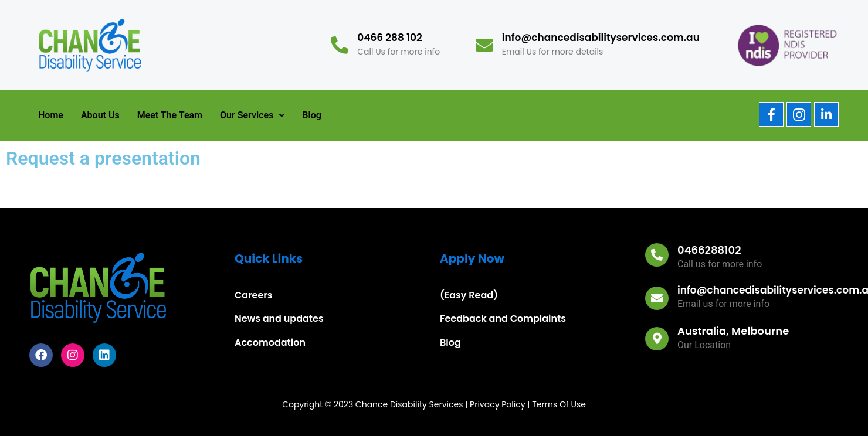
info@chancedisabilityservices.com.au (601, 38)
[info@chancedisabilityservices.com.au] (484, 45)
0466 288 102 (390, 38)
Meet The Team (170, 115)
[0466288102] (657, 255)
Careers (254, 295)
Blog (311, 115)
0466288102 (709, 250)
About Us (100, 115)
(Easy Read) (469, 295)
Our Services (252, 115)
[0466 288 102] (340, 45)
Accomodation (270, 343)
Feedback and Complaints (503, 319)
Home (51, 115)
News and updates (279, 319)
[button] (252, 115)
